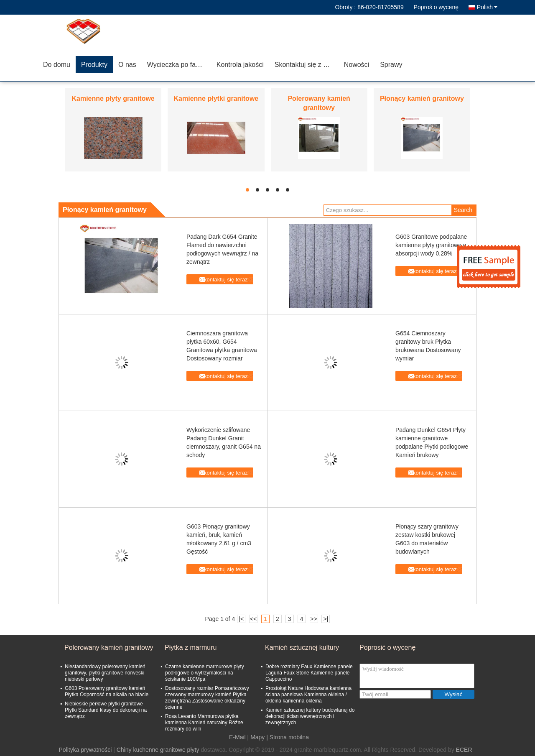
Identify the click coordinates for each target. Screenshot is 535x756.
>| (326, 619)
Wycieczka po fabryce (179, 65)
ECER (464, 750)
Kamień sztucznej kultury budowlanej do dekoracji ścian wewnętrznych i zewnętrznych (310, 716)
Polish (487, 7)
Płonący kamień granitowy (422, 98)
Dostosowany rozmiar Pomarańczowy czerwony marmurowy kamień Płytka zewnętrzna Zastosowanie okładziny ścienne (207, 698)
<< (253, 619)
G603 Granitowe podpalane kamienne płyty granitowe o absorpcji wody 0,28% (431, 245)
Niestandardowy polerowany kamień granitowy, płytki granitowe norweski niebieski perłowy (105, 673)
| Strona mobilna (288, 737)
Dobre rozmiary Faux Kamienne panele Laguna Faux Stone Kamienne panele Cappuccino (309, 673)
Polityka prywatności (85, 750)
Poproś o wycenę (436, 7)
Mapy (257, 737)
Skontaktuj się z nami (306, 65)
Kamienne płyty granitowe (113, 98)
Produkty (94, 65)
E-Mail (237, 737)
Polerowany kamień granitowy (109, 647)
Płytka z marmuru (191, 647)
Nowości (357, 65)
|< (241, 619)
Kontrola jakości (240, 65)
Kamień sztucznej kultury (302, 647)
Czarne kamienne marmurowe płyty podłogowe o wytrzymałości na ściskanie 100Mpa (205, 673)
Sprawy (391, 65)
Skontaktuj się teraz (224, 280)
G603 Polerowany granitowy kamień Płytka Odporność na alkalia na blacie (107, 691)
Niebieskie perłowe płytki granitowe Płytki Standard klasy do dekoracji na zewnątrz (106, 710)
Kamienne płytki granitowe (216, 98)
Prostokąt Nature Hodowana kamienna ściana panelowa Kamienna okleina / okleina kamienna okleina (308, 695)
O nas (127, 65)
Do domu (57, 65)
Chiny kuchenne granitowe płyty (158, 750)
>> (313, 619)
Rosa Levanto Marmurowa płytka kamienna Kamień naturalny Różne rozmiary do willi (204, 723)
